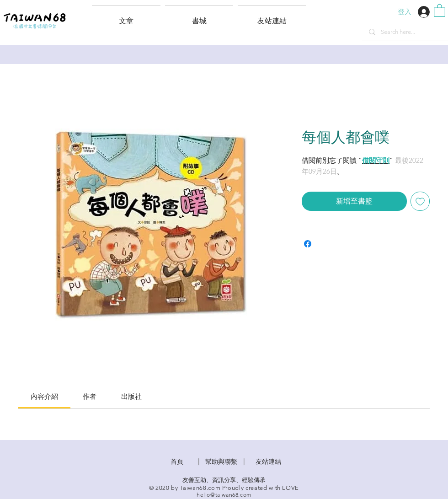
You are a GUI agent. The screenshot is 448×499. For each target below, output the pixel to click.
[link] (44, 396)
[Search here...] (405, 32)
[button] (272, 17)
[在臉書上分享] (308, 244)
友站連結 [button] (268, 461)
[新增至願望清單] (420, 201)
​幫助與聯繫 (221, 461)
